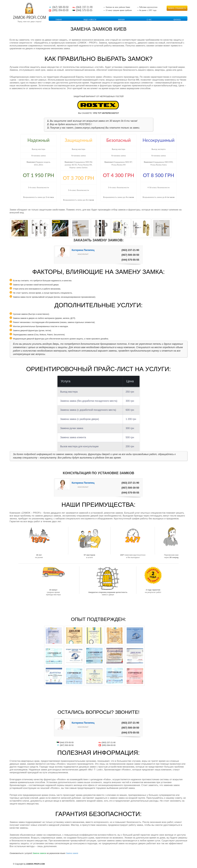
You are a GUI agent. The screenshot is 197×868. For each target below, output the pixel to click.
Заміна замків (72, 853)
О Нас (149, 20)
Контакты (177, 20)
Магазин (121, 20)
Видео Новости (90, 20)
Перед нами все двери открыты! (30, 21)
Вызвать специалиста (177, 8)
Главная (59, 20)
